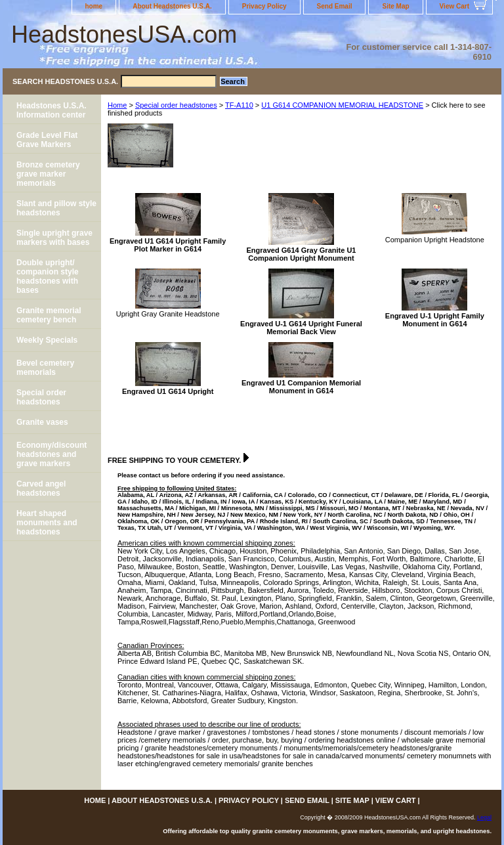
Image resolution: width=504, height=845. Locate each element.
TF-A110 (239, 105)
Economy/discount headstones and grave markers (52, 454)
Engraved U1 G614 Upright (168, 391)
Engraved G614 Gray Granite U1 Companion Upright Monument (302, 254)
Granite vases (42, 422)
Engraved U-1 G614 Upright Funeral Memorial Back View (301, 328)
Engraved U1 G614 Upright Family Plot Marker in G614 (168, 245)
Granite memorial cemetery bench (49, 315)
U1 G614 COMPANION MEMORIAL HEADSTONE (342, 105)
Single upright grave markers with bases (54, 238)
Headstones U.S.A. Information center (52, 110)
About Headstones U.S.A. (172, 6)
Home (117, 105)
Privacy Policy (264, 6)
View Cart (454, 6)
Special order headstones (176, 105)
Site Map (395, 6)
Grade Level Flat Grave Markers (47, 140)
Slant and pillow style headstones (56, 208)
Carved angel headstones (41, 488)
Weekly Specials (47, 340)
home (94, 6)
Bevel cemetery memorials (45, 368)
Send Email (335, 6)
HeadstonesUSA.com (124, 34)
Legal (484, 817)
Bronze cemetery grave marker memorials (48, 174)
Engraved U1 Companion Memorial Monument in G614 (301, 387)
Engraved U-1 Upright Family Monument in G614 (435, 320)
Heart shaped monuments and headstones (47, 523)
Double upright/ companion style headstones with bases (48, 276)
